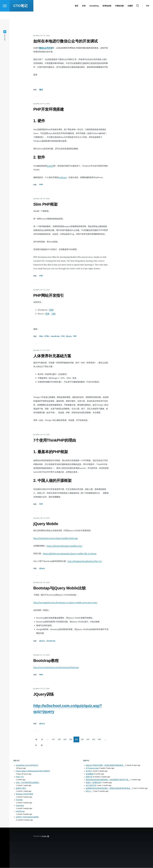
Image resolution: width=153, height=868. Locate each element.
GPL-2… (89, 791)
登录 (148, 13)
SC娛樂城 (89, 774)
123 (89, 740)
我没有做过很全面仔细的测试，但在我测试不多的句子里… (108, 780)
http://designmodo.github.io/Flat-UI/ (85, 561)
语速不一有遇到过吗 (93, 783)
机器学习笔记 (21, 788)
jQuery (69, 336)
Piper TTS (20, 777)
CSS (63, 336)
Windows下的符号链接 (24, 794)
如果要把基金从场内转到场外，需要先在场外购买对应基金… (109, 788)
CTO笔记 (21, 13)
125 (100, 740)
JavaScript (55, 336)
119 (66, 740)
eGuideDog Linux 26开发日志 (27, 765)
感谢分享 (89, 777)
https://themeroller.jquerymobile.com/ (65, 546)
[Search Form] (137, 13)
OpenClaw (20, 806)
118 (60, 740)
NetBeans (62, 177)
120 (71, 740)
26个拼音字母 (91, 786)
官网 (51, 310)
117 (54, 740)
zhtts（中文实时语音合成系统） (28, 783)
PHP (41, 185)
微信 (41, 90)
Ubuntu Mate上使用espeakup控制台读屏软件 (33, 771)
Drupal (44, 836)
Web (41, 336)
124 (94, 740)
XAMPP (50, 166)
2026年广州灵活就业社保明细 (27, 817)
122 (83, 740)
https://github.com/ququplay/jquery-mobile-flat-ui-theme (70, 554)
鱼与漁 (88, 771)
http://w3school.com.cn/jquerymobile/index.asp (56, 538)
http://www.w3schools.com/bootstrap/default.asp (56, 667)
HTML (47, 336)
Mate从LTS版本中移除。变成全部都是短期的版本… (105, 765)
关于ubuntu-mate (92, 768)
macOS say (20, 811)
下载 (53, 314)
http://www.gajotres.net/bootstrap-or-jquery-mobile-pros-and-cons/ (65, 603)
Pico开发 (19, 800)
